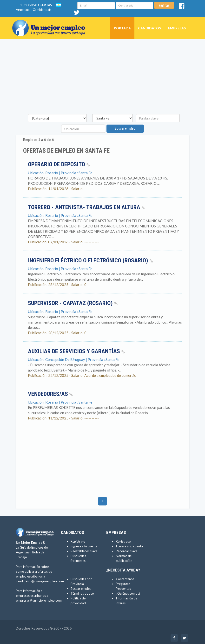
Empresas (177, 28)
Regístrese (123, 541)
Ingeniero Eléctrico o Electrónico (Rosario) (90, 260)
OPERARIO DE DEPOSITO (59, 164)
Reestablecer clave (84, 551)
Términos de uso (82, 593)
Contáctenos (125, 579)
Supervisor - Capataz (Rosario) (73, 303)
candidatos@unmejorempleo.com (40, 581)
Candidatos (149, 28)
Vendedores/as (50, 394)
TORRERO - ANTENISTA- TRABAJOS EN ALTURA (86, 207)
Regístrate (78, 541)
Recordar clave (127, 551)
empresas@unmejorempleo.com (39, 600)
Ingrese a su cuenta (129, 546)
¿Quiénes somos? (128, 593)
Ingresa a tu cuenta (84, 546)
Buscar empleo (125, 128)
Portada (122, 28)
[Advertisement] (103, 78)
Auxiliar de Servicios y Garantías (76, 351)
